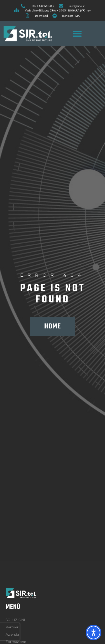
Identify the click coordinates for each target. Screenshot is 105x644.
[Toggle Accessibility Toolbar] (94, 633)
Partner (12, 627)
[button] (77, 33)
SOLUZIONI (17, 620)
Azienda (14, 634)
